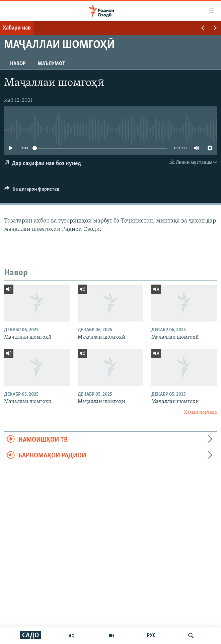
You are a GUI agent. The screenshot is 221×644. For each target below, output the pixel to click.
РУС (151, 636)
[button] (203, 29)
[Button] (32, 191)
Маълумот (51, 64)
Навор (18, 64)
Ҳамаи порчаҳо (200, 413)
